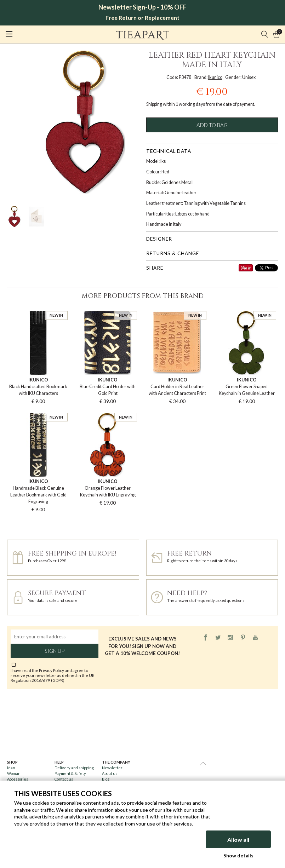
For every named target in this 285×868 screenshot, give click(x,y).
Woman (14, 773)
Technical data (169, 151)
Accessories (18, 779)
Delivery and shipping (74, 768)
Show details (238, 856)
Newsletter (112, 768)
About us (110, 773)
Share (155, 268)
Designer (159, 239)
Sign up (55, 651)
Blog (106, 779)
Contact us (64, 779)
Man (11, 768)
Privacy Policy (52, 670)
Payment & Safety (70, 773)
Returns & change (173, 253)
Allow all (238, 840)
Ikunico (215, 77)
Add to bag (212, 125)
